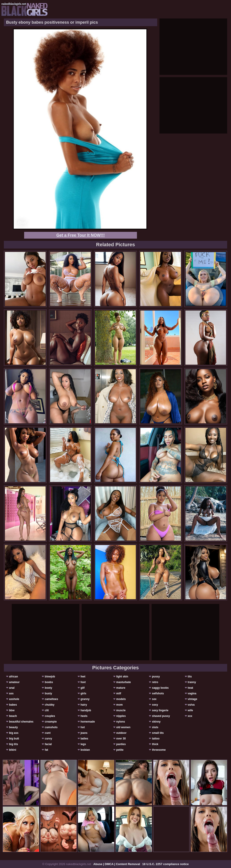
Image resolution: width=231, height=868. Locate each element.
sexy (155, 705)
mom (119, 705)
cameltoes (52, 699)
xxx (190, 716)
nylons (121, 722)
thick (155, 744)
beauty (13, 727)
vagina (192, 693)
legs (83, 744)
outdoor (121, 733)
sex (154, 699)
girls (83, 693)
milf (119, 693)
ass (11, 693)
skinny (156, 722)
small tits (158, 733)
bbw (12, 710)
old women (123, 727)
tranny (192, 682)
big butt (14, 739)
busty (49, 693)
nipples (121, 716)
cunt (48, 733)
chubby (50, 705)
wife (190, 710)
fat (47, 750)
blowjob (50, 677)
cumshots (51, 727)
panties (121, 744)
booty (49, 688)
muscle (121, 710)
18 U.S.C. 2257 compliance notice (166, 864)
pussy (156, 677)
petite (120, 750)
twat (190, 688)
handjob (86, 710)
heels (84, 716)
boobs (49, 682)
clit (47, 710)
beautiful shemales (21, 722)
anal (12, 688)
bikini (13, 750)
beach (13, 716)
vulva (191, 705)
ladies (84, 739)
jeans (84, 733)
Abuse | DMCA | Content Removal (117, 864)
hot (83, 727)
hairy (84, 705)
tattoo (156, 739)
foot (83, 682)
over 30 (121, 739)
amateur (14, 682)
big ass (14, 733)
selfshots (158, 693)
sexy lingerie (160, 710)
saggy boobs (160, 688)
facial (48, 744)
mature (121, 688)
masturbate (124, 682)
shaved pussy (161, 716)
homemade (88, 722)
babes (13, 705)
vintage (192, 699)
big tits (13, 744)
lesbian (85, 750)
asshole (14, 699)
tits (190, 677)
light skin (122, 677)
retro (155, 682)
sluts (155, 727)
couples (50, 716)
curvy (49, 739)
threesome (159, 750)
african (13, 677)
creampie (51, 722)
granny (85, 699)
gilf (83, 688)
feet (83, 677)
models (121, 699)
